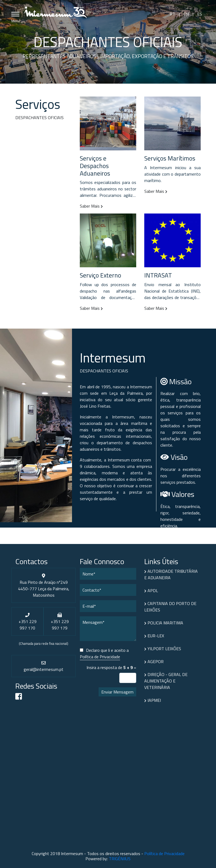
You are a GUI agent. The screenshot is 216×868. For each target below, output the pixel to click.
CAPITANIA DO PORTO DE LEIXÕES (170, 607)
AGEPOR (154, 661)
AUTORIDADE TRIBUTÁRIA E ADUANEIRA (171, 574)
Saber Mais (91, 206)
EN (186, 14)
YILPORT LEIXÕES (163, 649)
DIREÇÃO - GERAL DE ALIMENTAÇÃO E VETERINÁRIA (166, 681)
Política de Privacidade (100, 657)
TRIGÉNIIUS (120, 859)
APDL (151, 590)
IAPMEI (153, 700)
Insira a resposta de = (111, 667)
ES (199, 14)
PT (173, 14)
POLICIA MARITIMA (164, 623)
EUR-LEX (154, 636)
